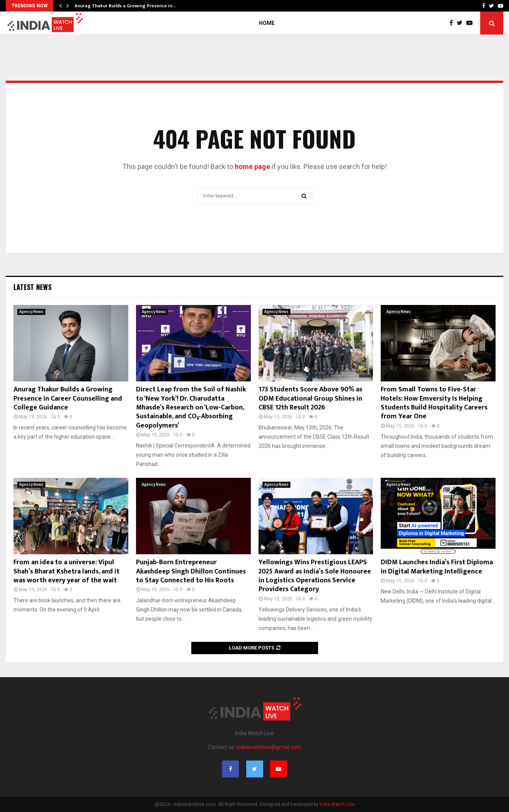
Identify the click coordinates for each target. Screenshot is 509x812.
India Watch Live (337, 804)
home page (252, 167)
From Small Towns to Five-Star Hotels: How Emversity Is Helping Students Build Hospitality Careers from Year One (434, 403)
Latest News (32, 287)
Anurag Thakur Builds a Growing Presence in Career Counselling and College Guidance (68, 399)
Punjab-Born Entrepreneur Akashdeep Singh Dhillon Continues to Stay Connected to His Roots (191, 571)
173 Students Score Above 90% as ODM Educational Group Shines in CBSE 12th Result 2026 (310, 399)
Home (267, 23)
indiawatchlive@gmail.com (269, 747)
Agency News (31, 312)
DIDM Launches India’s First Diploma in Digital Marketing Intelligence (437, 567)
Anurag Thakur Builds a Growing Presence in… (125, 6)
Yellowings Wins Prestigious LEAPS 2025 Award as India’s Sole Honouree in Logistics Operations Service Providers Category (315, 576)
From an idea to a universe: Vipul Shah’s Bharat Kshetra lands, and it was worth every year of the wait (66, 571)
